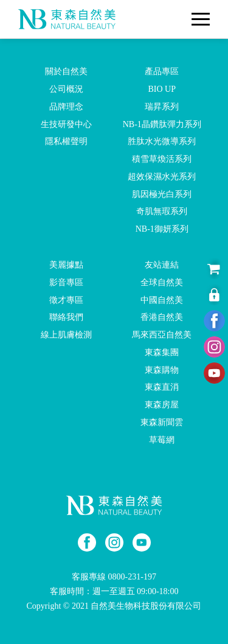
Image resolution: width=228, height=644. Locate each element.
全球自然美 (162, 282)
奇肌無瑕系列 (162, 211)
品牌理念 (66, 107)
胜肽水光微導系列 (162, 141)
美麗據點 (66, 265)
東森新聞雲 (162, 422)
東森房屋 (162, 405)
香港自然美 (162, 317)
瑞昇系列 (162, 107)
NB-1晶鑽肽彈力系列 (162, 124)
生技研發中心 (66, 124)
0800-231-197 (132, 577)
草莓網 (162, 440)
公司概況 (66, 89)
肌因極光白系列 (162, 194)
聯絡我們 (66, 317)
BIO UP (162, 89)
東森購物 (162, 369)
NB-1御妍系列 (162, 229)
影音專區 (66, 282)
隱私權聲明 (66, 141)
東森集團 (162, 352)
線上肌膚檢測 (66, 335)
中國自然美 (162, 299)
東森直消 (162, 387)
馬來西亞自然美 (162, 335)
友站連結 (162, 265)
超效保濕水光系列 (162, 177)
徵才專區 (66, 299)
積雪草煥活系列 (162, 159)
